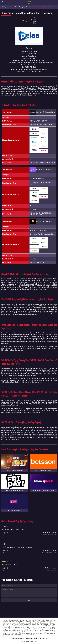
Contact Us (20, 638)
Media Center (38, 638)
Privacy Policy (29, 638)
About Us (13, 638)
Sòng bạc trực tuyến (26, 7)
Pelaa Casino (32, 56)
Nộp (29, 600)
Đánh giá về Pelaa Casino (44, 7)
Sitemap (45, 638)
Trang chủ (14, 7)
